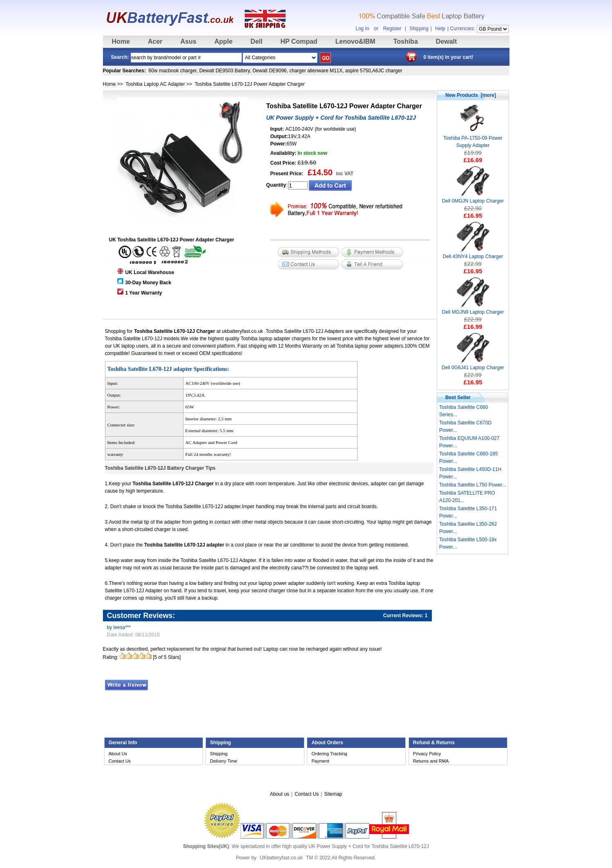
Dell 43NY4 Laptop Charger (473, 254)
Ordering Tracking (329, 754)
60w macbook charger (173, 71)
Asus (189, 41)
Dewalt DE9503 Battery (225, 71)
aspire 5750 (358, 71)
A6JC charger (387, 71)
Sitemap (333, 794)
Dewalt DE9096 (269, 71)
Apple (223, 41)
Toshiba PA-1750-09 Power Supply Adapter (473, 139)
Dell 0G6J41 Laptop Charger (473, 365)
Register (392, 29)
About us (279, 794)
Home (121, 41)
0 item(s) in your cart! (449, 57)
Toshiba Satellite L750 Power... (473, 485)
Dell (256, 41)
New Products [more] (471, 95)
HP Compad (299, 41)
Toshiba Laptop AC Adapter (155, 84)
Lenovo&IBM (355, 41)
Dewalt (447, 41)
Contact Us (120, 761)
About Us (118, 754)
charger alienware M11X (316, 71)
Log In (362, 29)
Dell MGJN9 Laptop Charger (473, 309)
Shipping (419, 29)
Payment (320, 761)
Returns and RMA (431, 761)
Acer (155, 41)
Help (440, 29)
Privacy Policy (427, 754)
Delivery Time (224, 761)
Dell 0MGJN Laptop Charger (473, 198)
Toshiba (406, 41)
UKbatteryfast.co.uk (281, 858)
